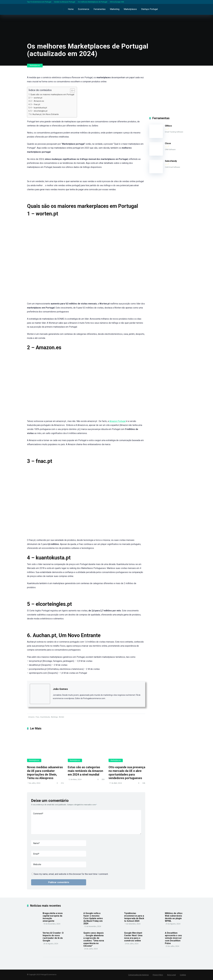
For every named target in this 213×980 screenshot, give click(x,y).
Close (168, 143)
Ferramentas (100, 9)
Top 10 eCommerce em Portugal (39, 2)
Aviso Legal (171, 975)
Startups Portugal (149, 9)
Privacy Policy (158, 975)
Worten (61, 717)
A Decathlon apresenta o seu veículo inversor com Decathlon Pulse (173, 938)
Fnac (37, 717)
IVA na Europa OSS (117, 2)
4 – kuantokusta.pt (39, 108)
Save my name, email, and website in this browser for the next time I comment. (71, 874)
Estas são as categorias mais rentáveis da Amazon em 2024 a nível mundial (85, 771)
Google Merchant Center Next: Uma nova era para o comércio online (133, 937)
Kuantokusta (45, 717)
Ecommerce (84, 9)
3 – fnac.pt (35, 104)
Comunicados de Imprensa (138, 975)
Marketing (115, 9)
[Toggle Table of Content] (71, 91)
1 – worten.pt (36, 98)
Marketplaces (130, 9)
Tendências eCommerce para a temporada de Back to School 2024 (134, 917)
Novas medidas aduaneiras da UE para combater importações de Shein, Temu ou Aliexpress (45, 773)
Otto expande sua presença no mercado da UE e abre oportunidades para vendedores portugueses (127, 773)
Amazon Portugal (118, 421)
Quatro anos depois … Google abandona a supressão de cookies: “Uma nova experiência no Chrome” (94, 939)
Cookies (183, 975)
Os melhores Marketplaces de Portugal (93, 2)
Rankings (54, 717)
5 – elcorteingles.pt (39, 111)
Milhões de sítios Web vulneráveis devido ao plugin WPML (174, 917)
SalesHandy (171, 161)
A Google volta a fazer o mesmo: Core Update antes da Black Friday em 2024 (93, 918)
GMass (168, 126)
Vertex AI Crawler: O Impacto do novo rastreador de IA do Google (53, 937)
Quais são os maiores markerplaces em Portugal (52, 95)
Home (71, 9)
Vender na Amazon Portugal (65, 2)
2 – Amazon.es (37, 101)
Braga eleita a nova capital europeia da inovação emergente (53, 917)
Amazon (31, 717)
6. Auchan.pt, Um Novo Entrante (45, 114)
